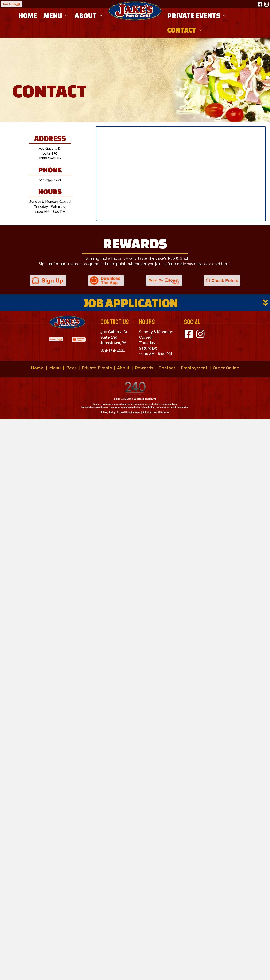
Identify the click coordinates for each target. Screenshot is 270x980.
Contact (167, 368)
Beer (71, 368)
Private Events (97, 368)
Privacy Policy (108, 412)
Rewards (144, 368)
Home (37, 368)
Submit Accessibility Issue (156, 412)
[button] (260, 4)
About (123, 368)
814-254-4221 (50, 180)
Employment (194, 368)
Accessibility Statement (129, 412)
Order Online (226, 368)
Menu (55, 368)
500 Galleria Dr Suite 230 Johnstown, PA (50, 153)
